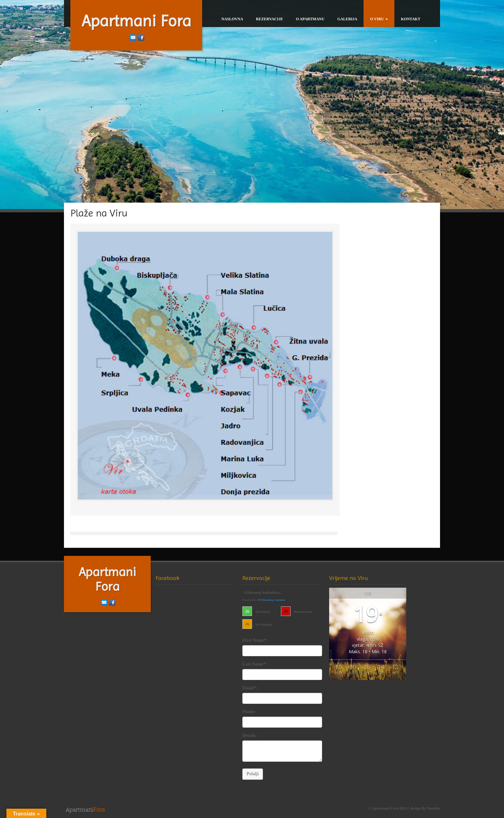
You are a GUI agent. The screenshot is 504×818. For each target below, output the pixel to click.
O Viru (379, 19)
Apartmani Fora (136, 21)
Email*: (250, 688)
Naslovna (232, 19)
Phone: (249, 712)
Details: (250, 735)
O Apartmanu (310, 19)
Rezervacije (269, 19)
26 (247, 611)
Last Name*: (255, 664)
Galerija (347, 19)
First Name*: (255, 640)
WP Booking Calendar (271, 600)
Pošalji (253, 774)
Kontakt (410, 19)
